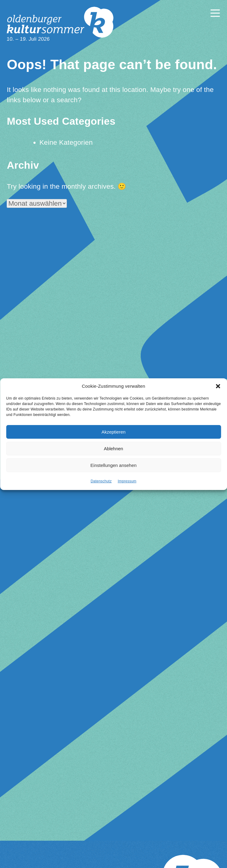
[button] (218, 387)
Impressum (127, 481)
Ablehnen (113, 449)
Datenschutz (101, 481)
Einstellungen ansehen (114, 465)
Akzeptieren (113, 432)
